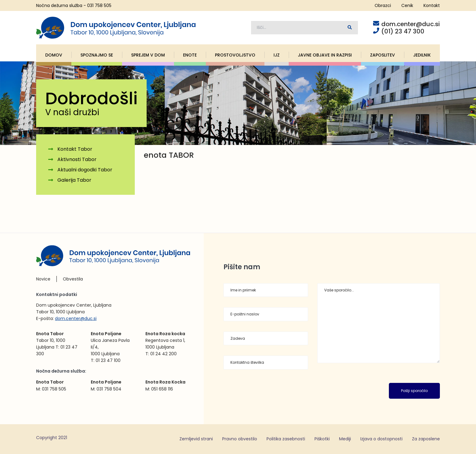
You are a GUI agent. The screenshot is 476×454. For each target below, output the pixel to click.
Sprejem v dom (148, 55)
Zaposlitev (382, 55)
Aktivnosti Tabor (77, 160)
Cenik (407, 5)
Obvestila (73, 279)
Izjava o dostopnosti (381, 439)
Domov (54, 55)
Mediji (345, 439)
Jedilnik (422, 55)
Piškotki (322, 439)
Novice (43, 279)
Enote (190, 55)
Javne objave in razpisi (325, 55)
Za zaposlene (426, 439)
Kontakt (432, 5)
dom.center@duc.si (76, 318)
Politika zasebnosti (286, 439)
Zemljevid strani (196, 439)
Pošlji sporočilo (414, 391)
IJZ (277, 55)
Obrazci (383, 5)
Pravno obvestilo (240, 439)
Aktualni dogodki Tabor (85, 170)
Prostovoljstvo (235, 55)
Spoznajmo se (97, 55)
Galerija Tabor (74, 180)
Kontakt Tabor (75, 149)
